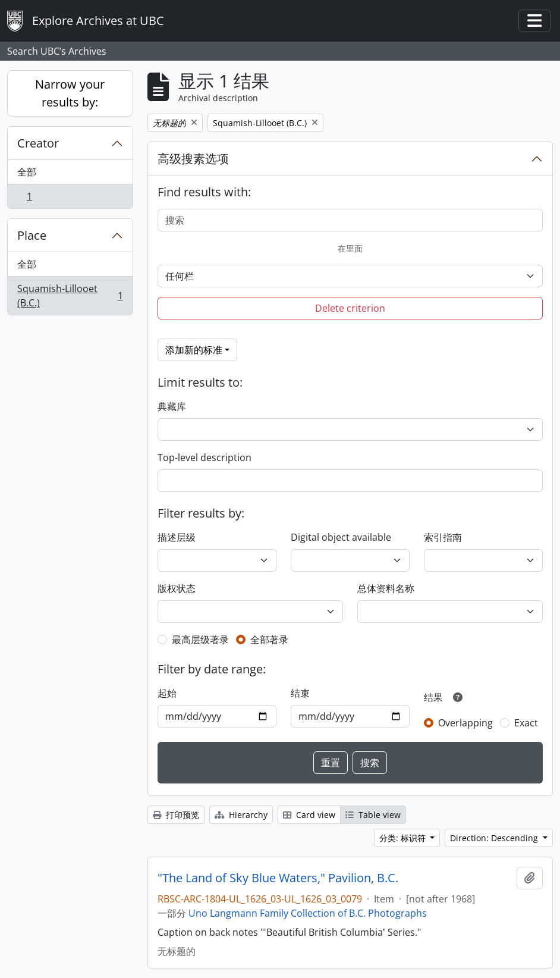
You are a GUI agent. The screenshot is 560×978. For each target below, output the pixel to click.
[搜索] (350, 220)
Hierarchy (241, 815)
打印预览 (176, 815)
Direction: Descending (495, 838)
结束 (300, 693)
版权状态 (177, 588)
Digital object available (341, 537)
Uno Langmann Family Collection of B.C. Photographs (308, 913)
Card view (309, 815)
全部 (27, 172)
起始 (167, 693)
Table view (373, 815)
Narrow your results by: (70, 93)
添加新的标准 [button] (194, 350)
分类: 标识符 (404, 838)
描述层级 (177, 537)
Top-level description (205, 457)
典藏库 (172, 406)
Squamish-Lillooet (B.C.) (70, 296)
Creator (38, 143)
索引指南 (443, 537)
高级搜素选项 (193, 159)
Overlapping (465, 723)
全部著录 (269, 640)
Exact (526, 723)
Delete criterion (350, 308)
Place (32, 235)
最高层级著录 (200, 640)
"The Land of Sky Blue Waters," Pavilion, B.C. (278, 878)
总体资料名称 (386, 588)
